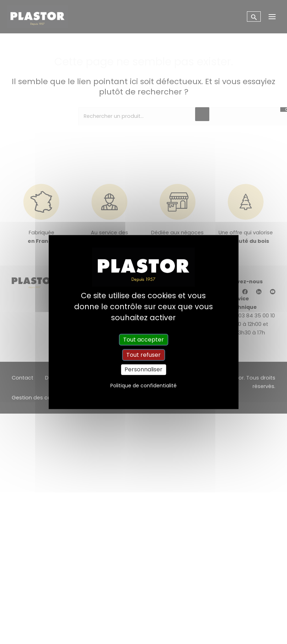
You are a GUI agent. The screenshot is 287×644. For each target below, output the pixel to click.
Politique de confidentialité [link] (143, 386)
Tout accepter (143, 340)
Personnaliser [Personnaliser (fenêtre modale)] (143, 370)
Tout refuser (143, 355)
